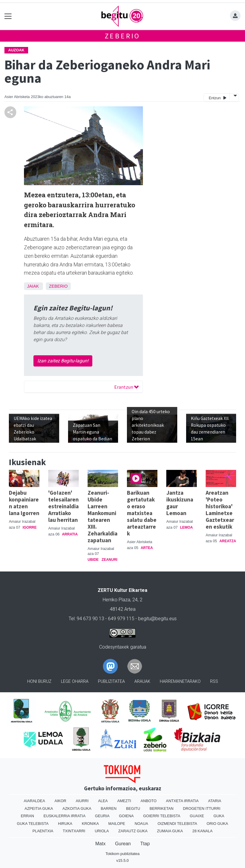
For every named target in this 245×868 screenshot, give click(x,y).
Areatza (228, 541)
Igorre (29, 527)
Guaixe (197, 816)
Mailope (117, 824)
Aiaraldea (34, 801)
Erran (27, 816)
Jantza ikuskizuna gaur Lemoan (180, 503)
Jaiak (33, 286)
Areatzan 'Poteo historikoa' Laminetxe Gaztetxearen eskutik (220, 510)
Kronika (90, 824)
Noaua (141, 824)
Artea (147, 548)
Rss (214, 681)
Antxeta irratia (182, 801)
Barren (109, 808)
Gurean (123, 844)
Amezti (124, 801)
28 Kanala (202, 831)
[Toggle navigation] (8, 16)
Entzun (217, 98)
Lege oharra (75, 681)
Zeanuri (109, 560)
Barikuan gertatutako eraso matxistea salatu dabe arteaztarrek (142, 513)
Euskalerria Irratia (65, 816)
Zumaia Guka (170, 831)
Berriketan (162, 808)
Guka (219, 816)
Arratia (70, 534)
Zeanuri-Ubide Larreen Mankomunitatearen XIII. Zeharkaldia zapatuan (103, 516)
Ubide (93, 560)
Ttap (145, 844)
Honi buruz (39, 681)
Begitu (133, 808)
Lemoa (186, 527)
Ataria (215, 801)
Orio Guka (217, 824)
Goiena (126, 816)
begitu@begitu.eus (157, 619)
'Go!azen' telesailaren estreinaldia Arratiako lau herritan (63, 506)
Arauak (142, 681)
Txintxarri (74, 831)
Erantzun (126, 387)
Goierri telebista (162, 816)
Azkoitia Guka (77, 808)
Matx (100, 844)
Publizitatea (111, 681)
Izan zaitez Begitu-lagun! (63, 361)
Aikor (60, 801)
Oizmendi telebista (177, 824)
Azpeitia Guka (39, 808)
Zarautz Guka (133, 831)
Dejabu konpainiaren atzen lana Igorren (24, 503)
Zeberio (123, 36)
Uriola (102, 831)
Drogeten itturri (202, 808)
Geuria (102, 816)
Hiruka (65, 824)
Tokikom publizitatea (122, 854)
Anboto (149, 801)
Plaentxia (43, 831)
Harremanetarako (180, 681)
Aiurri (82, 801)
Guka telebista (33, 824)
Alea (103, 801)
